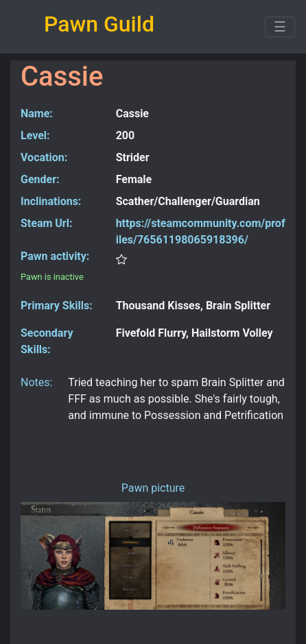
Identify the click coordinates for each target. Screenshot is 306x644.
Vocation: (44, 157)
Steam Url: (46, 223)
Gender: (40, 179)
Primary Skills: (57, 306)
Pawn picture (153, 488)
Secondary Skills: (47, 341)
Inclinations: (51, 201)
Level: (35, 135)
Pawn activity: (55, 256)
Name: (37, 114)
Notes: (36, 382)
